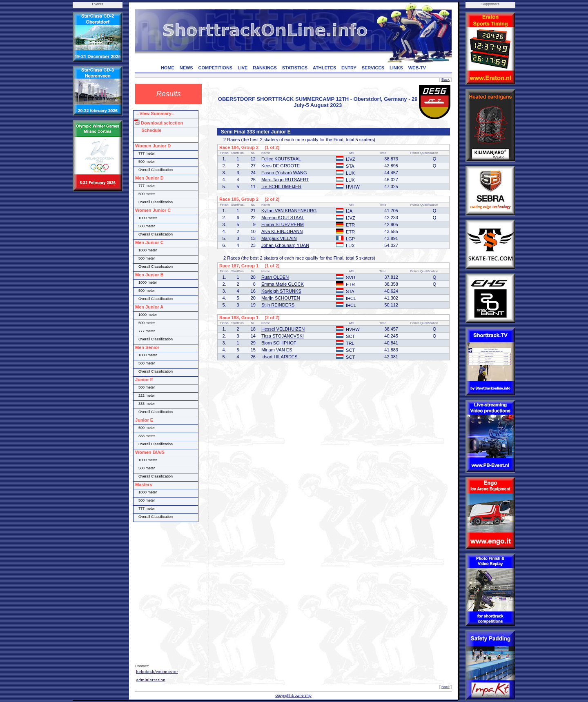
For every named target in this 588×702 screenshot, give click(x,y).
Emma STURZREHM (283, 224)
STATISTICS (295, 68)
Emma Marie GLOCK (283, 284)
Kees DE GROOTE (281, 166)
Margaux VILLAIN (279, 238)
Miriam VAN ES (277, 350)
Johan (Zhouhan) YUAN (285, 245)
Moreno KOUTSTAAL (283, 218)
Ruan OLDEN (275, 277)
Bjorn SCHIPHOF (279, 343)
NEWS (186, 68)
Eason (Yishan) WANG (284, 173)
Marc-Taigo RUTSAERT (285, 180)
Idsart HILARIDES (280, 357)
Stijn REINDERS (278, 305)
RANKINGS (265, 68)
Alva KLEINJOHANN (282, 231)
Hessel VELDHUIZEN (283, 329)
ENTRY (349, 68)
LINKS (396, 68)
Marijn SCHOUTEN (281, 298)
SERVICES (373, 68)
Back (445, 80)
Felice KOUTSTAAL (281, 159)
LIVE (243, 68)
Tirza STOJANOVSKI (283, 336)
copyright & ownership (293, 695)
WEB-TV (417, 68)
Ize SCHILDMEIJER (281, 187)
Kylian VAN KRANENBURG (289, 211)
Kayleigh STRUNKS (281, 291)
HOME (168, 68)
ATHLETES (324, 68)
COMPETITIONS (215, 68)
